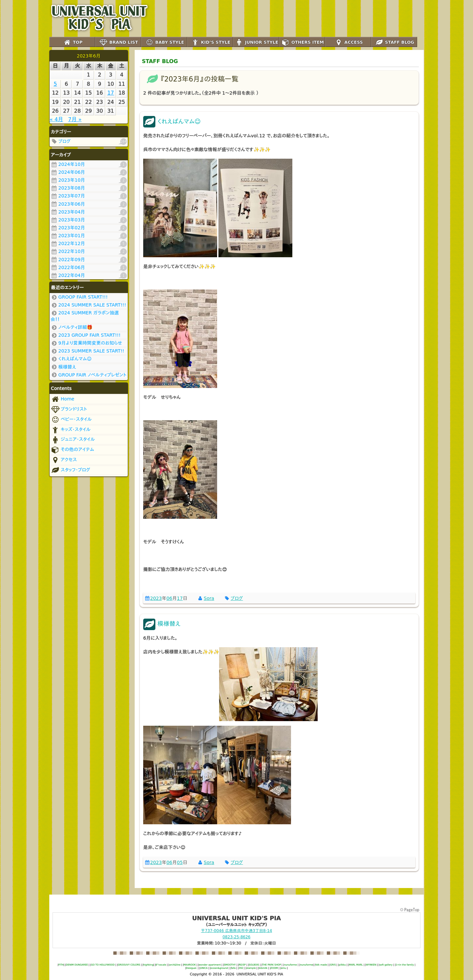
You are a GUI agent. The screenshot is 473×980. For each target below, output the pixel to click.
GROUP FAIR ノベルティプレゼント (89, 375)
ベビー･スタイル (71, 420)
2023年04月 (89, 212)
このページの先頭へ (410, 910)
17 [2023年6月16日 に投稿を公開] (111, 93)
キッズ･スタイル (71, 430)
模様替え (63, 367)
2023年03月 (89, 220)
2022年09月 (89, 260)
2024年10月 (89, 165)
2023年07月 (89, 196)
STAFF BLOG (394, 43)
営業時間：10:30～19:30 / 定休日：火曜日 (237, 943)
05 (180, 862)
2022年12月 (89, 244)
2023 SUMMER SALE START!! (87, 351)
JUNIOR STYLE (256, 43)
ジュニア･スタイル (73, 440)
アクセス (64, 460)
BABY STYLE (164, 43)
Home (62, 399)
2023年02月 (89, 228)
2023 (156, 598)
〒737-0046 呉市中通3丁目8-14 (236, 931)
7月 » (75, 119)
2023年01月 (89, 236)
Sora (209, 598)
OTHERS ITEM (302, 43)
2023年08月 (89, 188)
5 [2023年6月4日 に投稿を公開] (55, 84)
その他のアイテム (72, 450)
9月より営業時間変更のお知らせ (86, 343)
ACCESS (348, 43)
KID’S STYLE (210, 43)
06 (169, 598)
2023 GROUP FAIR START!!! (86, 335)
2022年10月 (89, 252)
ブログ (89, 142)
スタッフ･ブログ (70, 470)
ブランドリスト (69, 410)
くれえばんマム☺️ (71, 359)
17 (180, 598)
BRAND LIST (118, 43)
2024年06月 (89, 172)
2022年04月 (89, 276)
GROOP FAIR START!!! (79, 297)
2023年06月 (89, 204)
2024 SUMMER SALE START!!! (88, 305)
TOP (72, 43)
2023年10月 (89, 180)
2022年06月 (89, 268)
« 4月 (56, 119)
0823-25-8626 (236, 937)
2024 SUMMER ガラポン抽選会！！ (85, 316)
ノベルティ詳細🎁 (71, 328)
